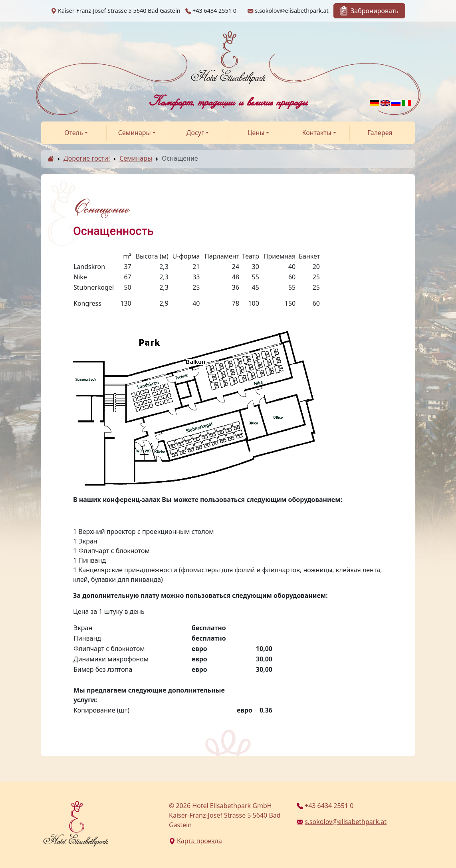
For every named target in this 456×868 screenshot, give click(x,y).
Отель (73, 133)
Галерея (380, 133)
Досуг (195, 133)
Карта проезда (195, 841)
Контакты (317, 133)
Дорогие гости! (87, 158)
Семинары (135, 133)
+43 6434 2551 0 (325, 806)
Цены (256, 133)
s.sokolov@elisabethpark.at (342, 822)
